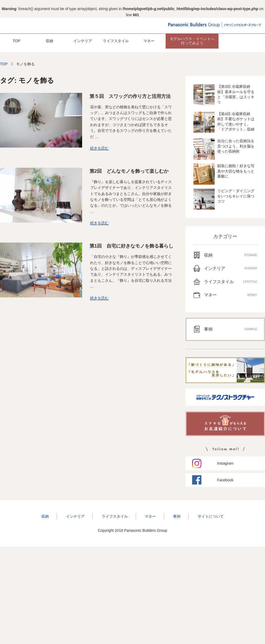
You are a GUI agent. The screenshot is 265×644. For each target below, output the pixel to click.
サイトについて (211, 516)
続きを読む (99, 148)
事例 (177, 516)
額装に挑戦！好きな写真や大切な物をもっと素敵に (236, 171)
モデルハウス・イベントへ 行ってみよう (192, 41)
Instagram (225, 463)
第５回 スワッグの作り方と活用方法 (130, 96)
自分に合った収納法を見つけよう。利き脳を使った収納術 (236, 146)
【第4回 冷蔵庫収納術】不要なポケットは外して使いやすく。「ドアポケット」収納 (236, 122)
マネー (149, 41)
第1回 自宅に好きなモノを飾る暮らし (131, 246)
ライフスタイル (116, 41)
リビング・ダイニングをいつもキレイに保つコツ (236, 196)
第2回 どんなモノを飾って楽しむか (129, 171)
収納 (50, 41)
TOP (17, 41)
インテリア (83, 41)
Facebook (225, 480)
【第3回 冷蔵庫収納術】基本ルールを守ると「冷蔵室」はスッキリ (236, 94)
